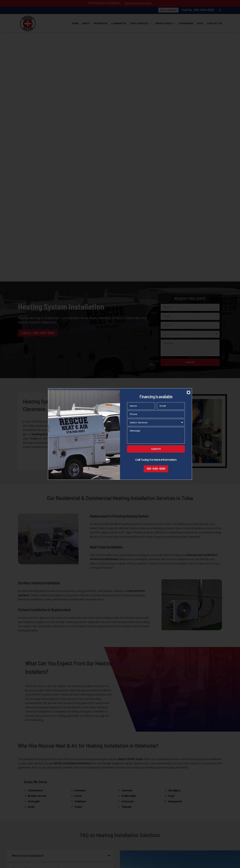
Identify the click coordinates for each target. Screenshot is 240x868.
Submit (156, 449)
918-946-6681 (156, 469)
